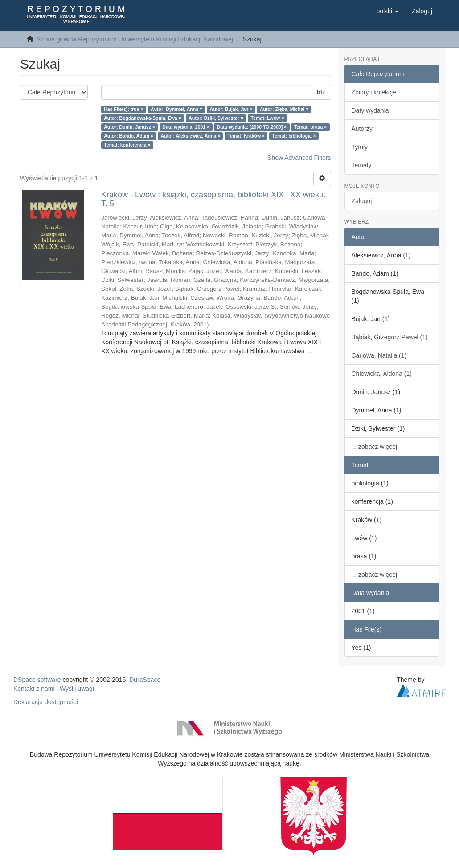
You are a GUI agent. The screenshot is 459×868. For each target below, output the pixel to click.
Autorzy (362, 129)
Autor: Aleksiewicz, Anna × (190, 136)
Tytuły (360, 147)
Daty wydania (370, 110)
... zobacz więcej (375, 447)
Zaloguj (362, 201)
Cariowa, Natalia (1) (379, 355)
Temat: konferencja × (127, 145)
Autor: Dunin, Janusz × (129, 127)
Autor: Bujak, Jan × (231, 109)
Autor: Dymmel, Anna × (176, 109)
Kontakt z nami (34, 689)
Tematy (362, 165)
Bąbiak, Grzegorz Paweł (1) (390, 337)
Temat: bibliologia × (294, 136)
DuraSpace (145, 680)
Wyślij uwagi (77, 689)
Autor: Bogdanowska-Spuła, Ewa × (143, 118)
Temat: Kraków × (246, 136)
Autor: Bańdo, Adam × (129, 136)
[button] (387, 11)
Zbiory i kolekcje (374, 92)
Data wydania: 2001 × (186, 127)
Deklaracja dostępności (46, 702)
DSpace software (37, 680)
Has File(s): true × (123, 109)
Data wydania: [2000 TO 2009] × (252, 127)
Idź (321, 92)
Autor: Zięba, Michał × (284, 109)
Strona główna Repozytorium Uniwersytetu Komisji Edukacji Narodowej (135, 39)
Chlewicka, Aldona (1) (382, 374)
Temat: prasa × (311, 127)
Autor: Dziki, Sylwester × (216, 118)
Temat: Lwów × (268, 118)
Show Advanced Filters (299, 158)
